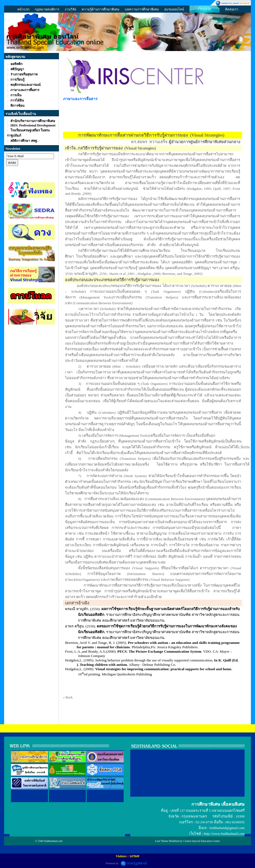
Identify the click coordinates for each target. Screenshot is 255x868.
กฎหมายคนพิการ (47, 9)
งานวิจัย (70, 9)
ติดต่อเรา (232, 9)
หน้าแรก (23, 9)
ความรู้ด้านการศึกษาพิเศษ (100, 9)
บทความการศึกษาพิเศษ (142, 9)
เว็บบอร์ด (205, 9)
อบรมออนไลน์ (174, 9)
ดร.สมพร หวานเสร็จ (149, 142)
